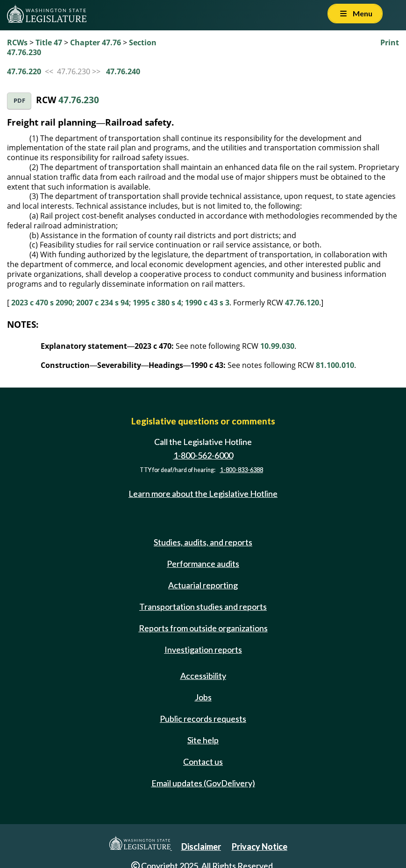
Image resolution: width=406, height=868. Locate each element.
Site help (203, 740)
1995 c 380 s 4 (157, 303)
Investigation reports (203, 649)
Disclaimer (201, 847)
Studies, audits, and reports (203, 542)
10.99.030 (277, 346)
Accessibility (203, 676)
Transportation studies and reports (203, 607)
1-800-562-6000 (203, 455)
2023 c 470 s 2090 (42, 303)
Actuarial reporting (203, 585)
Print (390, 42)
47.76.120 (302, 303)
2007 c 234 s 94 (103, 303)
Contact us (203, 762)
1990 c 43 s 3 (207, 303)
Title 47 (49, 42)
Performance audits (203, 564)
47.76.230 (79, 100)
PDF (19, 101)
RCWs (17, 42)
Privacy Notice (260, 847)
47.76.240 (123, 71)
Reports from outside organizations (203, 628)
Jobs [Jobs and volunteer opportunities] (203, 697)
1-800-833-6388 (242, 470)
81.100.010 (335, 365)
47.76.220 (24, 71)
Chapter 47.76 (96, 42)
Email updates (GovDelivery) (203, 783)
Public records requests (203, 719)
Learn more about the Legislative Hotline (203, 494)
